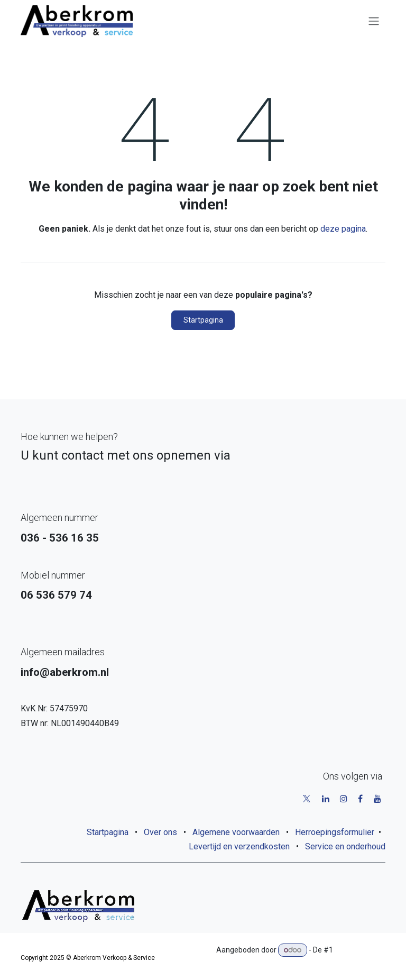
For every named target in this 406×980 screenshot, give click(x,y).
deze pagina (343, 229)
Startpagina (203, 320)
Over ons (160, 832)
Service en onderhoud (345, 846)
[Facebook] (360, 799)
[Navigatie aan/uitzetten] (374, 21)
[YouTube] (377, 799)
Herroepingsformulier (335, 832)
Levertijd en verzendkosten (239, 846)
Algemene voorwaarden (236, 832)
